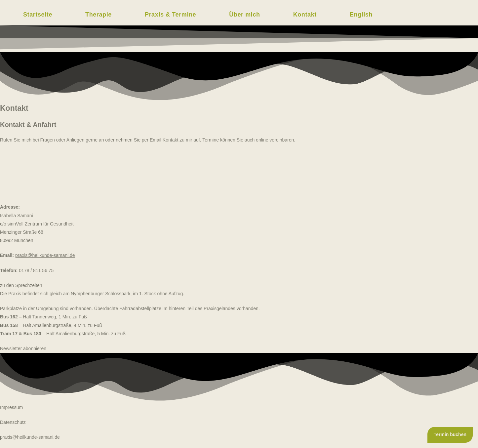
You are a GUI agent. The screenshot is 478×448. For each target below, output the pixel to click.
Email (156, 140)
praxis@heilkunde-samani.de (30, 437)
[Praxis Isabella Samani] (239, 176)
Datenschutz (13, 422)
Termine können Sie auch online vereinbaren (248, 140)
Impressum (11, 407)
